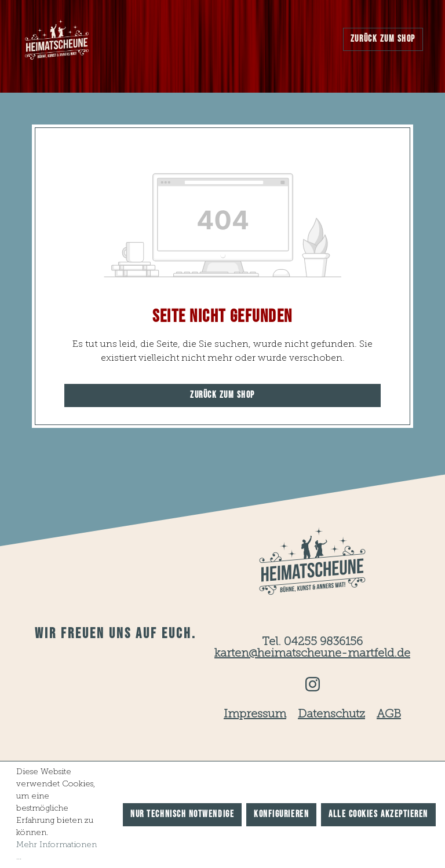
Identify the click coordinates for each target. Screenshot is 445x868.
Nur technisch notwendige (182, 814)
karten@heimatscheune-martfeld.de (312, 654)
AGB (389, 715)
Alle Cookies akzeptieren (378, 814)
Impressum (255, 715)
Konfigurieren (281, 814)
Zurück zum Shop (383, 39)
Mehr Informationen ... (56, 851)
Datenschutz (331, 715)
